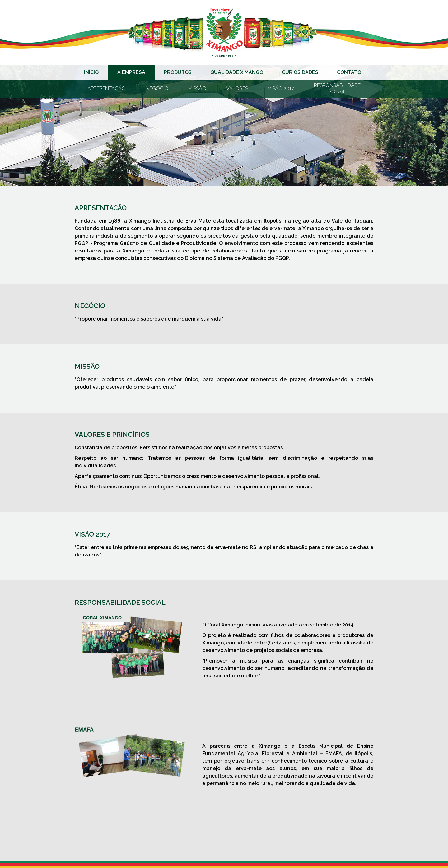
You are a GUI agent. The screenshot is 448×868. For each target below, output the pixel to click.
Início (91, 72)
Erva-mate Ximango (224, 33)
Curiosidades (300, 72)
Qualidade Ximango (237, 72)
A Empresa (131, 72)
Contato (349, 72)
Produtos (178, 72)
